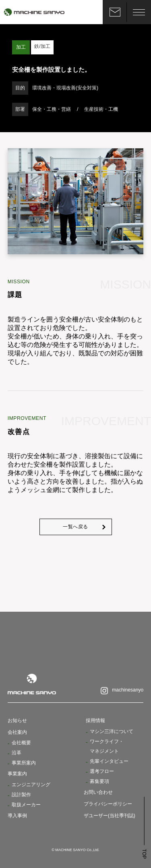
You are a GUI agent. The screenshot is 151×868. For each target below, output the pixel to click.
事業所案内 (24, 763)
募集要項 (99, 781)
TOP (144, 853)
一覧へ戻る (75, 527)
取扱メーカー (26, 804)
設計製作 (21, 794)
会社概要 (21, 743)
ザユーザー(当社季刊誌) (110, 815)
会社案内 (17, 733)
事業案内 (17, 774)
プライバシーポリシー (108, 803)
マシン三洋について (112, 732)
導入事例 (17, 815)
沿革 (17, 754)
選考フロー (102, 771)
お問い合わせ (98, 791)
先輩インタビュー (109, 761)
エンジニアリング (31, 785)
